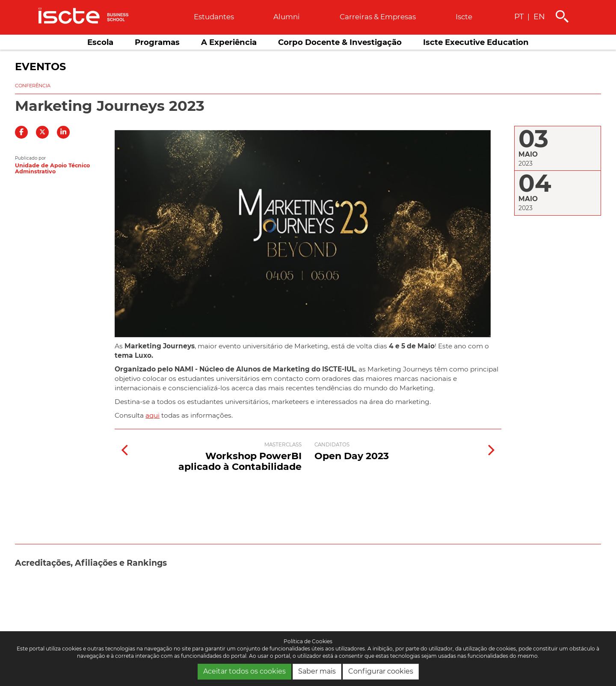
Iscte (464, 17)
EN (539, 16)
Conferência (33, 86)
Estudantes (214, 17)
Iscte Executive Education (476, 42)
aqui (153, 415)
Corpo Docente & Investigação (340, 42)
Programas (157, 42)
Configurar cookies (381, 671)
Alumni (287, 17)
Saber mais (317, 671)
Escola (100, 42)
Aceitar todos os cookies (244, 671)
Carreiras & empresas (378, 17)
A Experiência (229, 42)
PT (519, 16)
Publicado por (30, 158)
